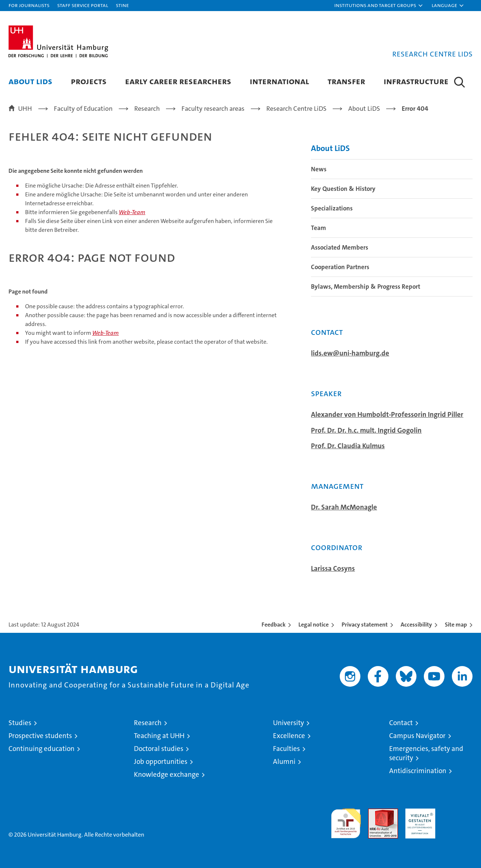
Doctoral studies (159, 749)
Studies (20, 723)
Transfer (346, 81)
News (319, 169)
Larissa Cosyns (333, 569)
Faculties (286, 749)
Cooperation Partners (340, 267)
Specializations (332, 208)
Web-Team (132, 212)
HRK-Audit (418, 812)
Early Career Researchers (178, 81)
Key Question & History (343, 189)
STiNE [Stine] (122, 5)
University (288, 723)
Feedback (274, 625)
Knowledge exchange (167, 774)
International (279, 81)
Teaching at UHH (159, 736)
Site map (456, 625)
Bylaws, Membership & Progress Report (366, 287)
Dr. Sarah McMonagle (344, 507)
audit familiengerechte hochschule (346, 820)
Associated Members (340, 247)
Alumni (284, 761)
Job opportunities (161, 761)
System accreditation (458, 816)
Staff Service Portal (83, 5)
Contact (401, 723)
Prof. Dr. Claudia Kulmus (348, 446)
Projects (89, 81)
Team (319, 228)
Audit (375, 812)
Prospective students (40, 736)
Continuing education (41, 749)
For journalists (29, 5)
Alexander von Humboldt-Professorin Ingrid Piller (387, 415)
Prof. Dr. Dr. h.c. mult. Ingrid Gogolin (366, 430)
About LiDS (30, 81)
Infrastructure (416, 81)
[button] (379, 6)
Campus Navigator (417, 736)
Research (148, 723)
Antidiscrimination (418, 771)
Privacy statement (365, 625)
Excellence (289, 736)
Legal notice (314, 625)
